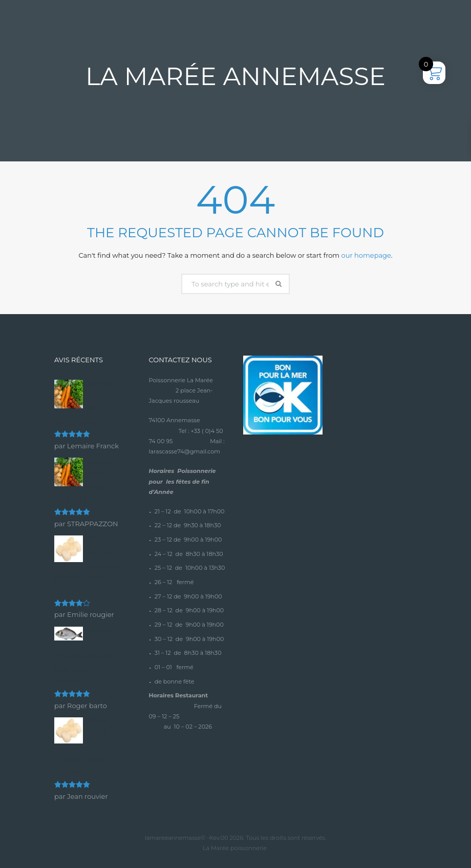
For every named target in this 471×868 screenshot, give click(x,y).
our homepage (366, 255)
